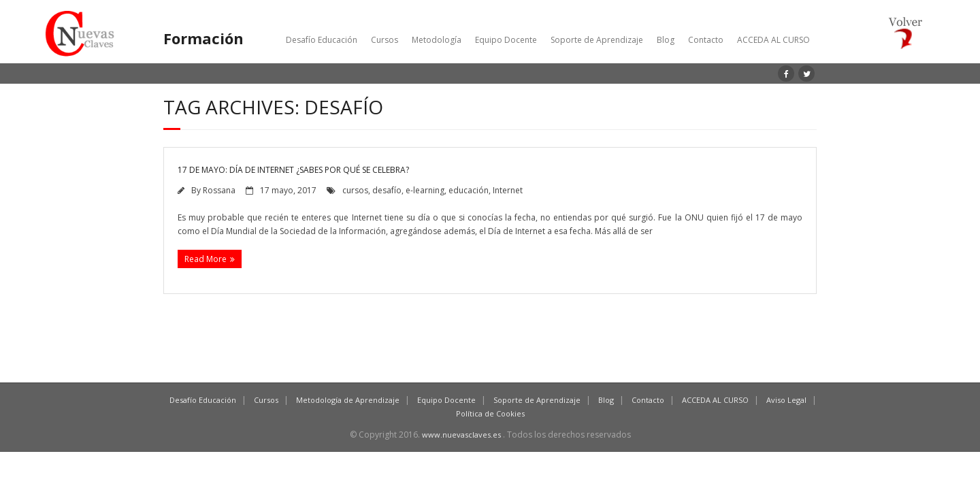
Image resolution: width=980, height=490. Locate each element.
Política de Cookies (490, 413)
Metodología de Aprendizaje (348, 400)
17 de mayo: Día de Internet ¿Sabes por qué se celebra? (293, 170)
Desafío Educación (322, 40)
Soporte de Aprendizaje (597, 40)
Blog (666, 40)
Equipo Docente (506, 40)
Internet (508, 190)
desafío (387, 190)
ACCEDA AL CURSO (773, 40)
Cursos (385, 40)
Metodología (437, 40)
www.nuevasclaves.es (461, 435)
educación (469, 190)
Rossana (219, 190)
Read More (206, 259)
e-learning (425, 190)
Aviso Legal (786, 400)
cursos (355, 190)
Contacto (706, 40)
